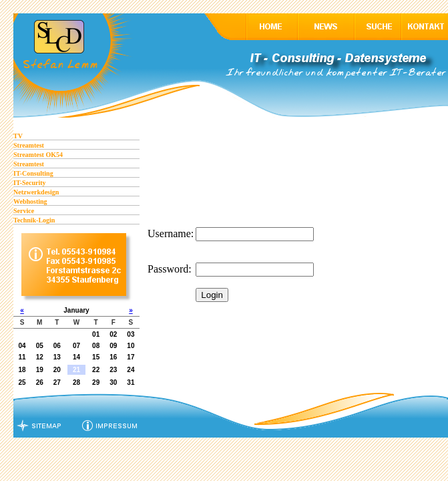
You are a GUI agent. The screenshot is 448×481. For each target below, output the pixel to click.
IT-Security (30, 183)
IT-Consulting (33, 173)
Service (24, 211)
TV (18, 136)
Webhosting (30, 201)
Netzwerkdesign (36, 192)
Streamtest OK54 (38, 155)
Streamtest (29, 145)
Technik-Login (34, 220)
